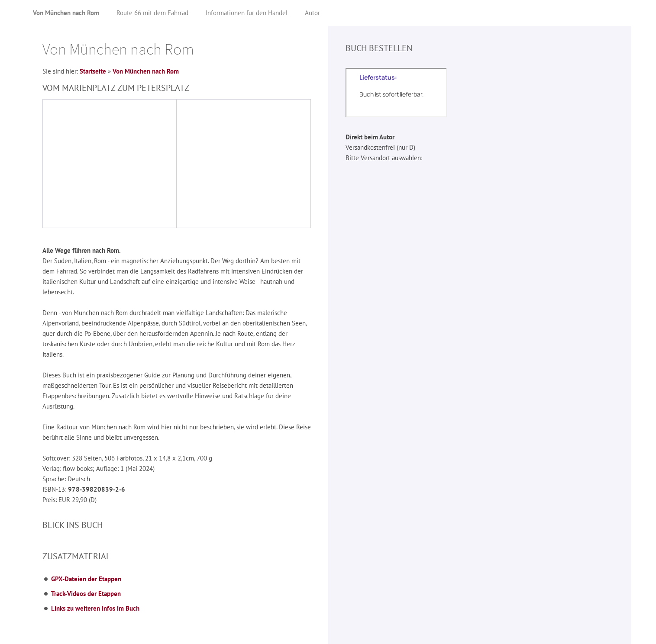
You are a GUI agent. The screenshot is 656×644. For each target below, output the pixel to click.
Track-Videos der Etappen (86, 594)
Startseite (93, 71)
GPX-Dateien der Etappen (86, 579)
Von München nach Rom (146, 71)
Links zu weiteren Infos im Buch (95, 608)
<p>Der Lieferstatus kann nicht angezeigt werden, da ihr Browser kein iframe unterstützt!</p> (396, 93)
